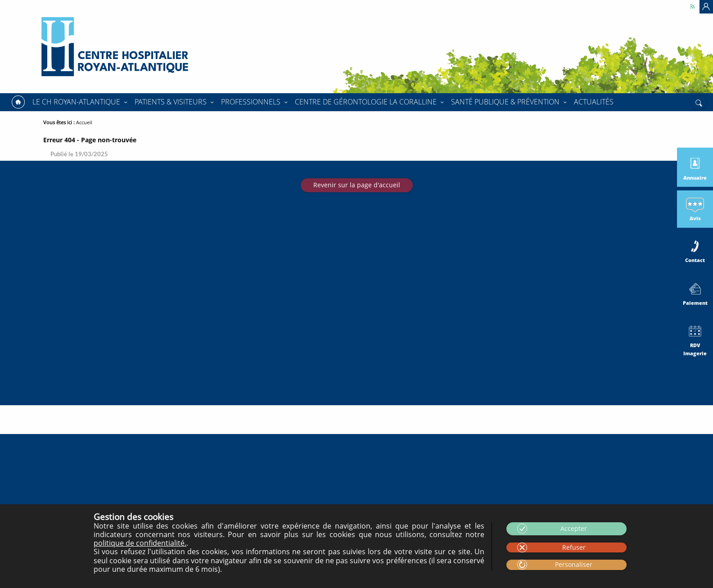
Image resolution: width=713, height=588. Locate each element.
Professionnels (251, 102)
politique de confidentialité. (140, 543)
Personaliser (574, 564)
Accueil (18, 102)
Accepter (574, 528)
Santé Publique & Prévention (505, 102)
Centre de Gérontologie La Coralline (366, 102)
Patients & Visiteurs (171, 102)
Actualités (594, 102)
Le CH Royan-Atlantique (76, 102)
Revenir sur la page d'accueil (357, 185)
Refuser (574, 547)
